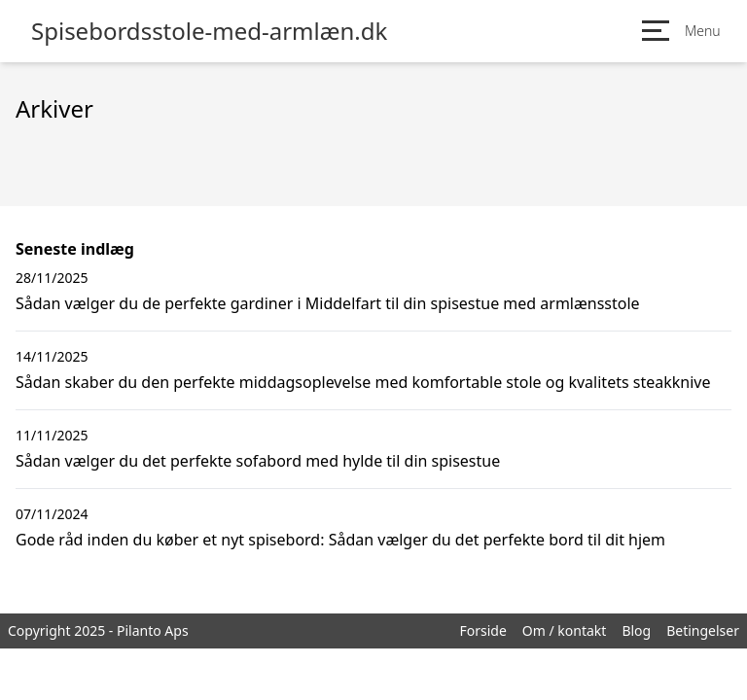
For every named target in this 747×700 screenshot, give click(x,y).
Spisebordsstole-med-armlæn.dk (209, 31)
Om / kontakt (565, 630)
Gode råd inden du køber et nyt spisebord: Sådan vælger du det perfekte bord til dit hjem (340, 540)
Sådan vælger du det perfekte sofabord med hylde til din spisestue (258, 461)
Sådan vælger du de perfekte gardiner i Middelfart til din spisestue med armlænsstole (328, 303)
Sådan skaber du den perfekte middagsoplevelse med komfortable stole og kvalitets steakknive (363, 382)
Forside (482, 630)
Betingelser (703, 630)
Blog (636, 630)
